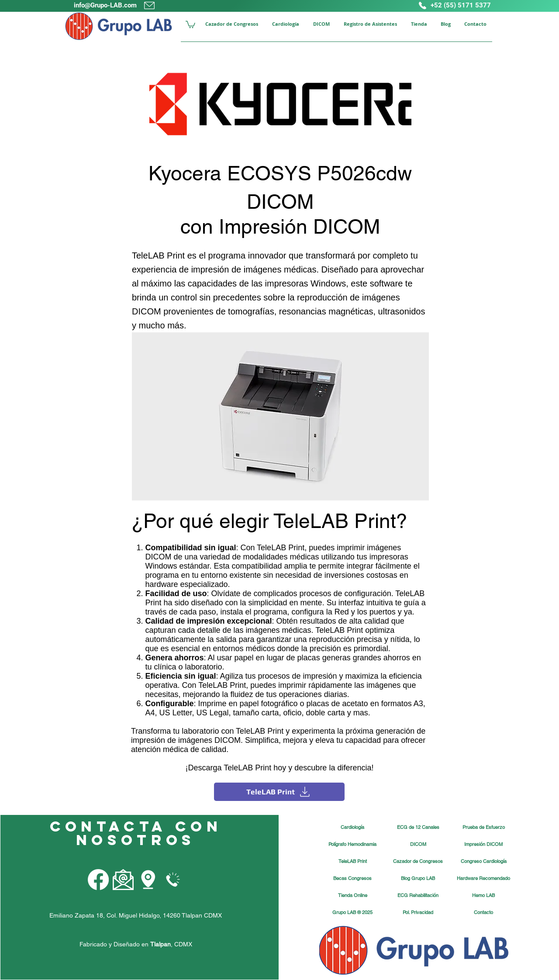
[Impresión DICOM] (483, 845)
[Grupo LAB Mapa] (148, 880)
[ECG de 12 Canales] (418, 828)
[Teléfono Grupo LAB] (173, 880)
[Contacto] (483, 913)
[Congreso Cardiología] (483, 862)
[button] (190, 24)
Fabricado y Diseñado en (125, 944)
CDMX (183, 944)
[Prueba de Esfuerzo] (483, 828)
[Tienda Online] (352, 896)
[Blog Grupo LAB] (418, 879)
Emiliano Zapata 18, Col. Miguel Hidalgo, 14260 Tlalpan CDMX (136, 915)
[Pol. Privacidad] (418, 913)
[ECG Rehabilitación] (418, 896)
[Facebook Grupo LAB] (98, 880)
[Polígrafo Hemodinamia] (352, 845)
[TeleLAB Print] (279, 792)
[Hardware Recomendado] (483, 879)
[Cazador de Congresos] (418, 862)
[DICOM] (418, 845)
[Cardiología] (352, 828)
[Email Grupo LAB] (123, 880)
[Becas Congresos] (352, 879)
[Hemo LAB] (483, 896)
